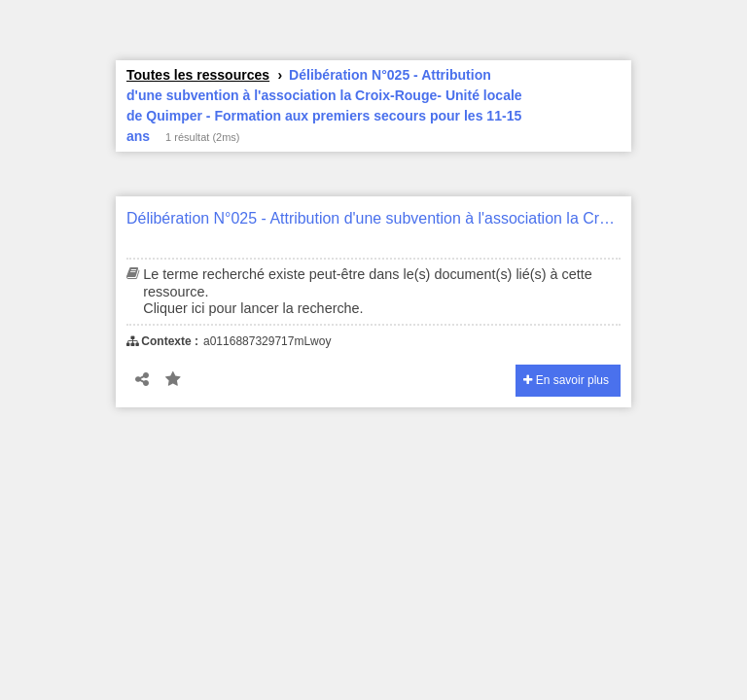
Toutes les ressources (198, 75)
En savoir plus (566, 380)
